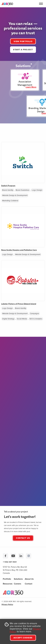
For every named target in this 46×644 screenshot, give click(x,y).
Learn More (31, 87)
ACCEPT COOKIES (23, 638)
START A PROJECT (23, 50)
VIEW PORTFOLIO (23, 41)
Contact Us (23, 538)
